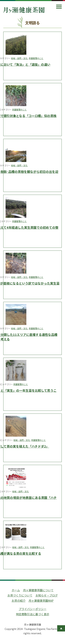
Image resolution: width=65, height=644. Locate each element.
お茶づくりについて (20, 595)
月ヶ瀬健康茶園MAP (41, 601)
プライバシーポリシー (33, 609)
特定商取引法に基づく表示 (33, 614)
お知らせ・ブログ (47, 595)
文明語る (32, 23)
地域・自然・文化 (19, 58)
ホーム (16, 590)
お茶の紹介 (19, 601)
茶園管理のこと (36, 58)
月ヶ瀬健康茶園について (38, 590)
